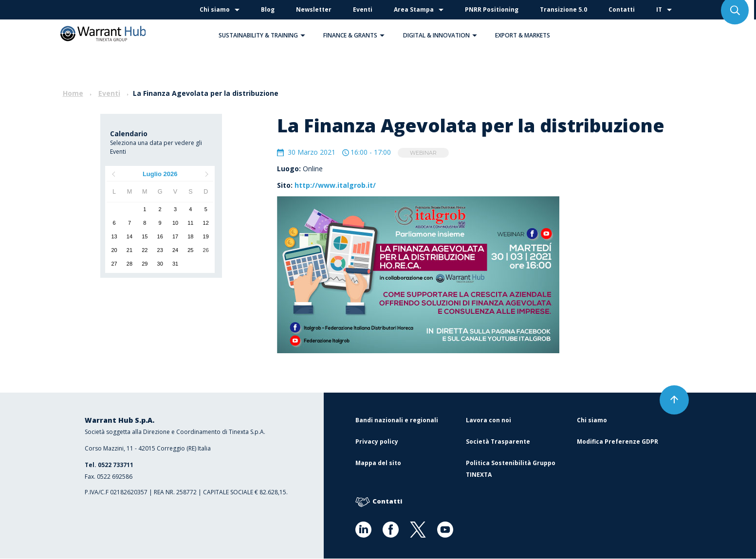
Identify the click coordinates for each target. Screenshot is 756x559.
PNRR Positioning (492, 9)
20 (114, 250)
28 (129, 264)
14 (129, 236)
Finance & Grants (356, 35)
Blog (268, 9)
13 (114, 236)
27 (114, 264)
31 (175, 264)
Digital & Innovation (443, 35)
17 (175, 236)
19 (206, 236)
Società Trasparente (498, 442)
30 (160, 264)
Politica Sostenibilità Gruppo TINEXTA (511, 469)
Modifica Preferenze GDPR (618, 442)
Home (73, 93)
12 (206, 223)
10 (175, 223)
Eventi (363, 9)
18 (190, 236)
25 (190, 250)
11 (190, 223)
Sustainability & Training (264, 35)
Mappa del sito (378, 463)
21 (129, 250)
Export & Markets (523, 35)
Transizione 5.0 (563, 9)
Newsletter (314, 9)
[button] (303, 35)
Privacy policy (377, 442)
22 (145, 250)
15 (145, 236)
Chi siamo (215, 9)
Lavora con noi (489, 421)
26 (206, 250)
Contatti (622, 9)
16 (160, 236)
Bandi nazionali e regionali (397, 421)
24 (175, 250)
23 (160, 250)
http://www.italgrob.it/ (335, 186)
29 (145, 264)
